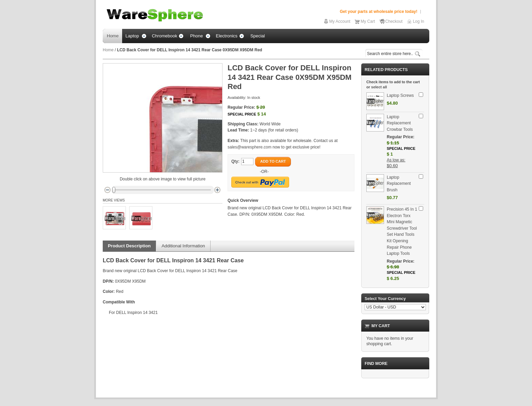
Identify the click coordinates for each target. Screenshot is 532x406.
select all (379, 87)
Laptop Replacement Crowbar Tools (400, 123)
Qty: (235, 161)
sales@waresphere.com (250, 147)
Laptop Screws (400, 95)
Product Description (129, 246)
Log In (419, 21)
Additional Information (183, 246)
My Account (340, 21)
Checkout (394, 21)
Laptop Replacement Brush (399, 184)
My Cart (368, 21)
